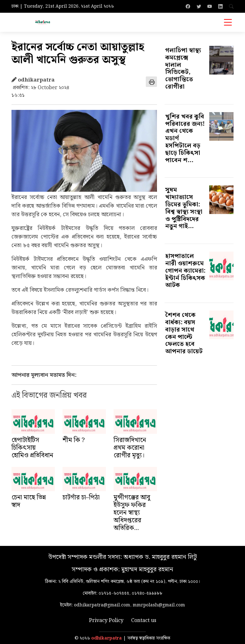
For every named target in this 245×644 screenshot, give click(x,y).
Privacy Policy (106, 621)
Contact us (144, 621)
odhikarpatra (107, 638)
